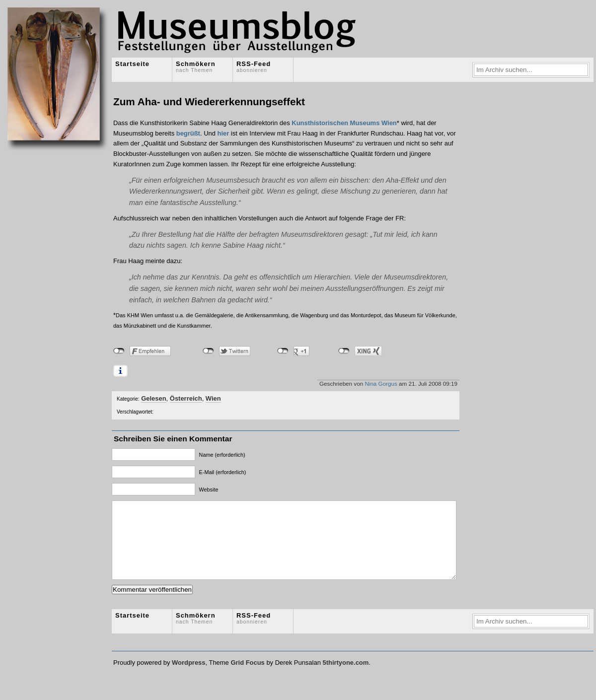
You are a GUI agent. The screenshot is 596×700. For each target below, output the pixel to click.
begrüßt (188, 133)
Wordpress (188, 677)
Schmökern (196, 67)
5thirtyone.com (345, 677)
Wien (213, 398)
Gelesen (153, 398)
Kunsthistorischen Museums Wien (344, 123)
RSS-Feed (254, 67)
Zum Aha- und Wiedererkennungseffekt (209, 102)
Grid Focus (247, 677)
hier (223, 133)
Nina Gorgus (381, 384)
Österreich (186, 398)
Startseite (132, 64)
